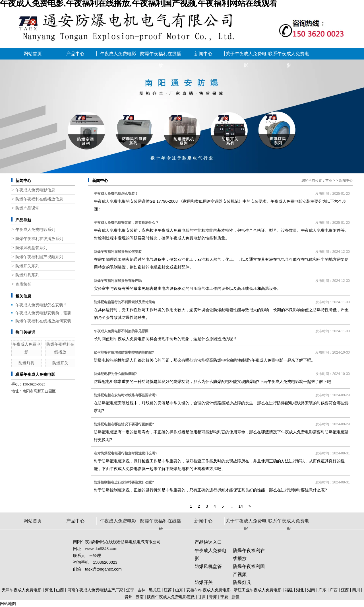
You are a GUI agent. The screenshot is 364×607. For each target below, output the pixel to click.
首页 (329, 181)
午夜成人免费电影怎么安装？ (41, 305)
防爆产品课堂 (27, 208)
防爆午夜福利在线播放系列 (39, 239)
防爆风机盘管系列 (31, 248)
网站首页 (33, 54)
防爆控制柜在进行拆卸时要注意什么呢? (124, 482)
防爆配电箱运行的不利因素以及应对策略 (125, 302)
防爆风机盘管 (208, 566)
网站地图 (8, 604)
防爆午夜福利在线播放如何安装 (43, 321)
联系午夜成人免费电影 (289, 55)
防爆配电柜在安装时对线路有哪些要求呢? (126, 395)
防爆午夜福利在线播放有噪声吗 (118, 281)
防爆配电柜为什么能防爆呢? (115, 374)
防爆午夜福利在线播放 (161, 55)
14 (241, 506)
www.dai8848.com (101, 549)
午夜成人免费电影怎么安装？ (116, 194)
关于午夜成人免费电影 (246, 55)
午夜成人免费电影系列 (35, 230)
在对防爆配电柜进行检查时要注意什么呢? (126, 453)
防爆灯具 (26, 363)
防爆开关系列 (27, 266)
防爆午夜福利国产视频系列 (39, 257)
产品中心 (75, 54)
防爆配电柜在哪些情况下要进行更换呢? (124, 424)
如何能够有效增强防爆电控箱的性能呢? (124, 352)
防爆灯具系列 (27, 275)
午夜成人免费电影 (118, 54)
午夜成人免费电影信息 (35, 190)
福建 (289, 590)
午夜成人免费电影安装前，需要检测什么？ (45, 313)
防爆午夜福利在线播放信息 (39, 199)
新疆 (235, 597)
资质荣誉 (23, 284)
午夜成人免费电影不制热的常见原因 (121, 331)
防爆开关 (60, 363)
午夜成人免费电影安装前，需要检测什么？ (126, 223)
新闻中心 (203, 54)
